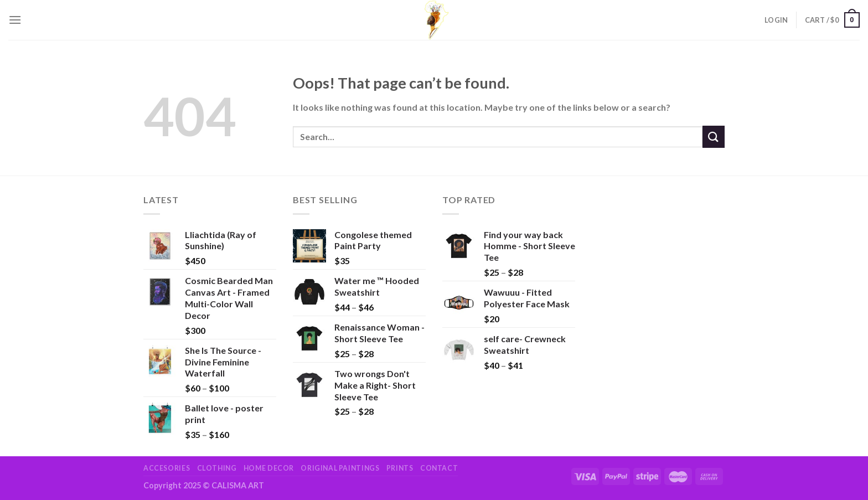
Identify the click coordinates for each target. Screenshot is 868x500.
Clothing (217, 468)
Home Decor (269, 468)
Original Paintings (340, 468)
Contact (439, 468)
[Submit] (714, 136)
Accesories (167, 468)
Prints (400, 468)
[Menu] (15, 20)
